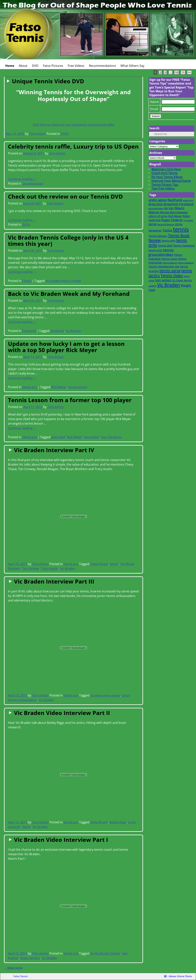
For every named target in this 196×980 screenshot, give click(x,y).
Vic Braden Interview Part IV (54, 450)
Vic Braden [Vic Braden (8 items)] (169, 285)
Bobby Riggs (118, 822)
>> (189, 72)
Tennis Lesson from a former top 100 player (70, 400)
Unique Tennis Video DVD (48, 81)
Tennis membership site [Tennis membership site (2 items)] (164, 266)
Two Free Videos (163, 188)
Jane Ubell (58, 437)
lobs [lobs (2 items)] (171, 208)
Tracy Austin (50, 568)
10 (177, 72)
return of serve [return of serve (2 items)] (158, 216)
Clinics (27, 281)
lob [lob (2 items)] (166, 208)
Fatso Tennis (21, 976)
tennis (114, 564)
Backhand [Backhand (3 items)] (175, 200)
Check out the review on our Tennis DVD (65, 196)
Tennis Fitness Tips (165, 185)
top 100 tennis (111, 437)
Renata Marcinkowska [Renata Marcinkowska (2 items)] (174, 212)
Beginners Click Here (166, 169)
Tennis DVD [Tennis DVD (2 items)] (165, 246)
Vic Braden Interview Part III (54, 581)
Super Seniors (30, 958)
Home (10, 66)
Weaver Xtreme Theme (180, 976)
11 (183, 72)
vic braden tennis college (63, 281)
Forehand (29, 331)
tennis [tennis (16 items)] (181, 229)
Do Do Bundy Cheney (105, 953)
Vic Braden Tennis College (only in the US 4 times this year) (68, 241)
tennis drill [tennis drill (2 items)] (168, 241)
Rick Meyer (59, 387)
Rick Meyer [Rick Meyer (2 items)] (175, 216)
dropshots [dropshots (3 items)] (171, 204)
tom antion (92, 437)
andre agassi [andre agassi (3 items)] (158, 200)
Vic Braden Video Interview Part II (62, 713)
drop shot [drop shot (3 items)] (156, 204)
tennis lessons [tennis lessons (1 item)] (170, 263)
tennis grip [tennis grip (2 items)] (155, 250)
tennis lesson (78, 387)
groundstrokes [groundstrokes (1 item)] (156, 208)
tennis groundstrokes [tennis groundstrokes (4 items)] (161, 252)
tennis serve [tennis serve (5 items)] (170, 271)
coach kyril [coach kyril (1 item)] (188, 200)
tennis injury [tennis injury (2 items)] (170, 259)
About (23, 66)
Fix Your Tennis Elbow (167, 177)
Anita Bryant (99, 822)
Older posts (13, 968)
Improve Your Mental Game (171, 181)
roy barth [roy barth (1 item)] (188, 220)
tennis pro (30, 387)
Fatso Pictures (53, 66)
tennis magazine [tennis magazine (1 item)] (186, 263)
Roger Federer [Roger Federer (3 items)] (172, 220)
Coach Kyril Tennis (165, 173)
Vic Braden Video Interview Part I (61, 840)
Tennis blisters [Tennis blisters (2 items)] (158, 236)
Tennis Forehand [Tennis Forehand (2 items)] (184, 246)
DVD (35, 66)
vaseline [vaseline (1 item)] (152, 286)
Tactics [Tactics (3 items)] (167, 230)
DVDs (65, 134)
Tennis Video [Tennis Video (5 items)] (172, 275)
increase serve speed (105, 695)
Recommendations (102, 66)
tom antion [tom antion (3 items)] (163, 280)
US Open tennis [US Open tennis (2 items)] (182, 280)
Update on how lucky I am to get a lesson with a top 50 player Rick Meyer (66, 347)
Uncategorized (33, 184)
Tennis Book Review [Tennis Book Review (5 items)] (169, 238)
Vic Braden (73, 331)
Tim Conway (31, 568)
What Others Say (132, 66)
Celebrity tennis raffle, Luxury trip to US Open (73, 146)
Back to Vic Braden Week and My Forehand (69, 294)
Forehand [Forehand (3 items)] (186, 204)
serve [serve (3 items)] (153, 224)
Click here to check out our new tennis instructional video (74, 125)
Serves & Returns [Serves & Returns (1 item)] (166, 224)
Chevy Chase (99, 564)
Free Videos (76, 66)
